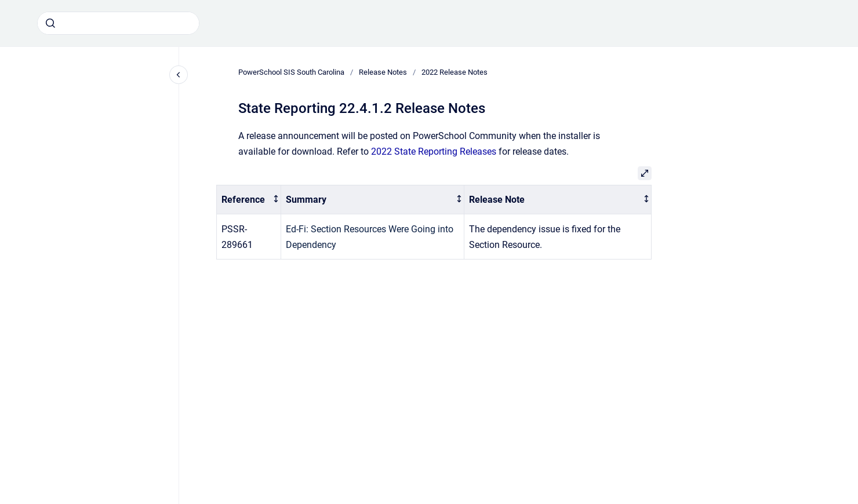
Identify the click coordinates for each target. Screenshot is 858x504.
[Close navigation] (179, 75)
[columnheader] (249, 200)
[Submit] (50, 23)
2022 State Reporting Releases (434, 151)
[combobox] (118, 23)
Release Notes (383, 72)
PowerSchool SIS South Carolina (291, 72)
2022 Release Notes (455, 72)
